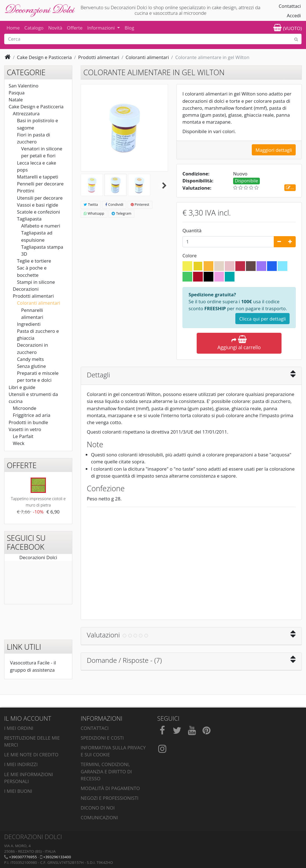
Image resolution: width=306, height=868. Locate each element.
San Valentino (24, 86)
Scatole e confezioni (39, 212)
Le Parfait (23, 436)
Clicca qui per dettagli (262, 319)
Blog (129, 28)
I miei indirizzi (21, 764)
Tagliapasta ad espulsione (37, 236)
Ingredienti (29, 324)
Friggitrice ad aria (32, 415)
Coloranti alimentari (39, 303)
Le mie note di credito (31, 755)
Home (13, 28)
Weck (19, 443)
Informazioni (102, 28)
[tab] (191, 376)
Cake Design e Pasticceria (36, 107)
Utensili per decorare (40, 198)
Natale (16, 100)
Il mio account (28, 718)
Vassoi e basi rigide (38, 205)
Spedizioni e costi (102, 738)
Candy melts (30, 359)
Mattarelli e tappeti (38, 177)
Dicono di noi (98, 808)
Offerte (75, 28)
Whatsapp (94, 213)
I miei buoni (18, 791)
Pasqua (17, 93)
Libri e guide (22, 387)
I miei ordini (19, 728)
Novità (55, 28)
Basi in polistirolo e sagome (38, 124)
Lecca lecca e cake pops (37, 166)
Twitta (91, 205)
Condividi (114, 205)
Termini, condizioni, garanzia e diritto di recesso (106, 771)
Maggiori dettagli (274, 150)
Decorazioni (26, 289)
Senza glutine (31, 366)
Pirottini (26, 191)
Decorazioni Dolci (38, 557)
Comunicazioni (99, 817)
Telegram (121, 213)
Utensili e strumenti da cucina (33, 398)
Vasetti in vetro (25, 429)
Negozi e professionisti (110, 798)
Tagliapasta (29, 219)
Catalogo (34, 28)
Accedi (294, 15)
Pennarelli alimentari (32, 314)
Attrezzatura (26, 113)
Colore (190, 255)
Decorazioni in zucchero (33, 348)
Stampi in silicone (36, 282)
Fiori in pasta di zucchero (34, 138)
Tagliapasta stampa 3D (42, 250)
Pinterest (140, 205)
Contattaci (290, 6)
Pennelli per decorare (40, 184)
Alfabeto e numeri (41, 226)
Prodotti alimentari (33, 296)
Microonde (24, 408)
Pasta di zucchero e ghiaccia (38, 334)
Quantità (192, 230)
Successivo (164, 186)
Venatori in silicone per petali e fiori (42, 152)
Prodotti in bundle (28, 422)
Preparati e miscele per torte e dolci (38, 376)
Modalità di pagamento (110, 788)
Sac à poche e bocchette (32, 271)
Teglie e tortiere (34, 261)
